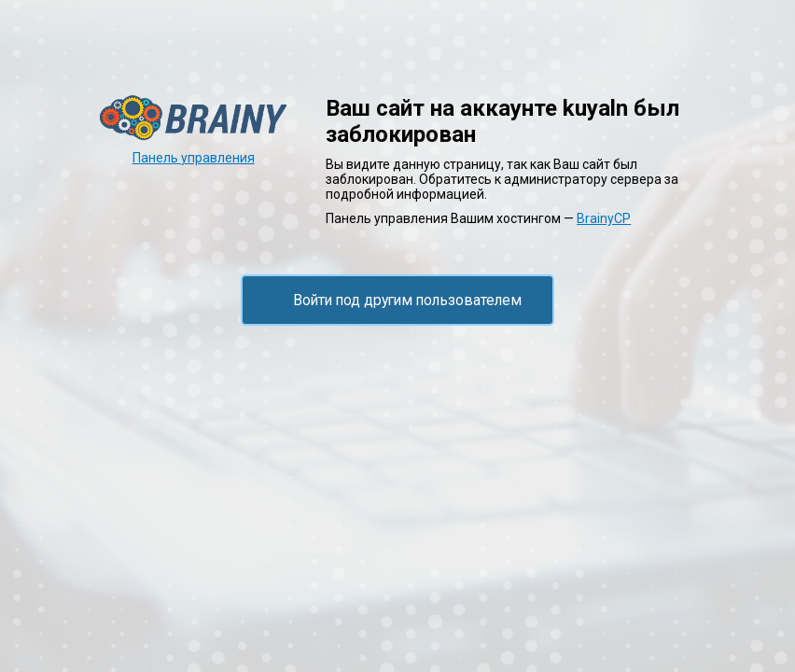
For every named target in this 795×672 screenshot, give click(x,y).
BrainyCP (604, 218)
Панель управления (194, 158)
